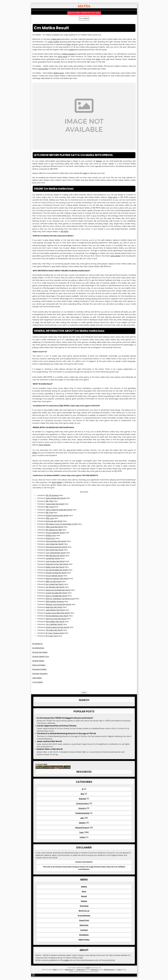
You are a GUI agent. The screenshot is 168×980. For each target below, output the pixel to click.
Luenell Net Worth (53, 558)
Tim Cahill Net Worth (54, 624)
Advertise (84, 925)
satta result (63, 57)
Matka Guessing (109, 970)
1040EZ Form (51, 536)
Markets (82, 823)
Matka (35, 453)
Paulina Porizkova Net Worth (57, 516)
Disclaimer (84, 935)
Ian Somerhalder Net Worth (57, 570)
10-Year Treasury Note (55, 633)
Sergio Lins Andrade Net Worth (58, 590)
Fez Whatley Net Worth (55, 587)
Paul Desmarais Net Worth (56, 547)
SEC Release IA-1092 (54, 530)
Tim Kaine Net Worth (54, 630)
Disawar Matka (38, 661)
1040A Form (50, 538)
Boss (84, 891)
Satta (119, 970)
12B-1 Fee (49, 513)
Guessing (84, 906)
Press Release (84, 916)
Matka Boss (94, 970)
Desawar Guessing (40, 674)
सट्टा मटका (64, 232)
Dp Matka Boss (38, 648)
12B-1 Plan (50, 501)
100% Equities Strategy (55, 601)
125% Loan (50, 518)
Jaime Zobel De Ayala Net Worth (59, 510)
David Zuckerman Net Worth (57, 627)
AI (83, 789)
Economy (82, 808)
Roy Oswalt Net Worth (55, 584)
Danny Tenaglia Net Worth (57, 596)
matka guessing (68, 54)
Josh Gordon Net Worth (55, 561)
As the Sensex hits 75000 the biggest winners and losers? (65, 718)
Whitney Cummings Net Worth (58, 604)
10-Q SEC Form (52, 636)
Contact (84, 930)
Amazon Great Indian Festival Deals (84, 13)
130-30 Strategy (52, 495)
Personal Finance (82, 827)
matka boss (56, 39)
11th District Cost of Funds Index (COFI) (62, 524)
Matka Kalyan (69, 970)
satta (69, 44)
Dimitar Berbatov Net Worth (57, 616)
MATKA (88, 968)
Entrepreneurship (82, 813)
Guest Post (84, 920)
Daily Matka (37, 678)
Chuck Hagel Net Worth (55, 533)
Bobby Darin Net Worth (55, 567)
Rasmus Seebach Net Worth (57, 579)
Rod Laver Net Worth (54, 521)
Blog (82, 794)
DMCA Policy (84, 940)
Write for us (84, 911)
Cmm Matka (38, 682)
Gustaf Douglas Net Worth (56, 593)
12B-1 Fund (50, 507)
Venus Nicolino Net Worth (56, 541)
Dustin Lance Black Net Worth (58, 613)
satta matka (54, 42)
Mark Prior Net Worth (54, 607)
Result (84, 896)
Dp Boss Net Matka (40, 652)
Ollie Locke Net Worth (54, 527)
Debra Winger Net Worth (56, 498)
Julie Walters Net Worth (55, 610)
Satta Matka (115, 256)
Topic (81, 832)
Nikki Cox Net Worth (54, 581)
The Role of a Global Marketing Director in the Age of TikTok (66, 734)
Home (84, 692)
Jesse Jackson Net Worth (49, 741)
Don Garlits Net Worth (55, 550)
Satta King (112, 197)
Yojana (82, 837)
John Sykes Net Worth (55, 544)
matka (71, 50)
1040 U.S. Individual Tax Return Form (60, 599)
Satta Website (45, 445)
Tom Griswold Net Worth (56, 553)
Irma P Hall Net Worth (54, 576)
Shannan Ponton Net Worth (57, 564)
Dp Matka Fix (37, 644)
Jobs (82, 818)
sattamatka (43, 69)
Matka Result (81, 970)
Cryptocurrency (82, 803)
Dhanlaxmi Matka (39, 669)
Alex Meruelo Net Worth (55, 556)
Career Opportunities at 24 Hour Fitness (56, 726)
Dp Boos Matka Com (41, 657)
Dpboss (99, 161)
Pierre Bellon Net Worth (55, 622)
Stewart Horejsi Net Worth (56, 573)
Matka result (59, 73)
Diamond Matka (39, 665)
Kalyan (84, 901)
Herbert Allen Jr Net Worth (50, 749)
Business (82, 799)
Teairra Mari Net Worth (55, 504)
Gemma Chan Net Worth (56, 619)
